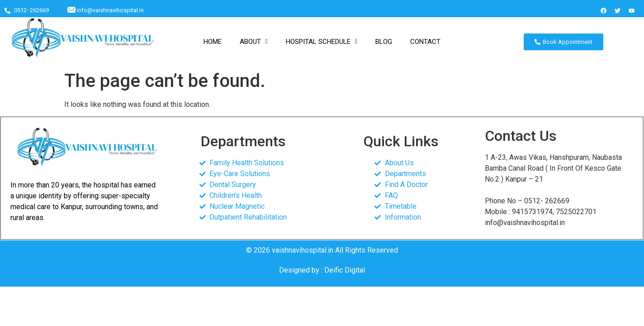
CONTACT (425, 42)
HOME (213, 42)
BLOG (384, 42)
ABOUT (254, 42)
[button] (254, 42)
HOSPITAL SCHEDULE (322, 42)
